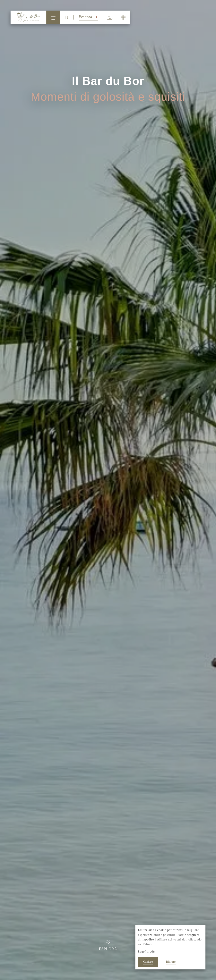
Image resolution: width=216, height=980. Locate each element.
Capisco (148, 962)
